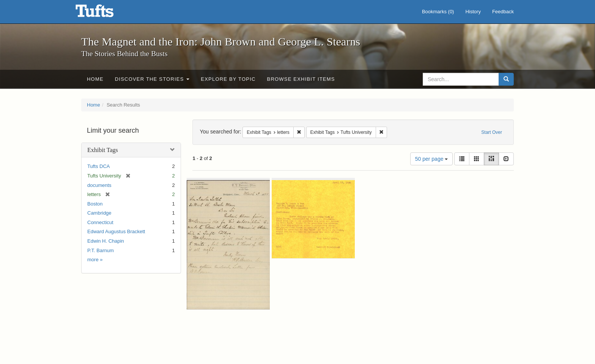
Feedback (503, 12)
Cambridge (99, 213)
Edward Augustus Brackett (116, 231)
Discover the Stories (152, 79)
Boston (95, 204)
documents (99, 185)
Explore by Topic (228, 79)
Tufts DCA (98, 166)
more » (95, 260)
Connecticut (100, 222)
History (473, 12)
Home (95, 79)
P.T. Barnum (101, 250)
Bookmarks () (438, 12)
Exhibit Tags (103, 150)
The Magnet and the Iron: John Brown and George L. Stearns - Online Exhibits (104, 13)
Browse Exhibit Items (301, 79)
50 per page (432, 159)
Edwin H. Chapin (106, 241)
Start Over (492, 132)
